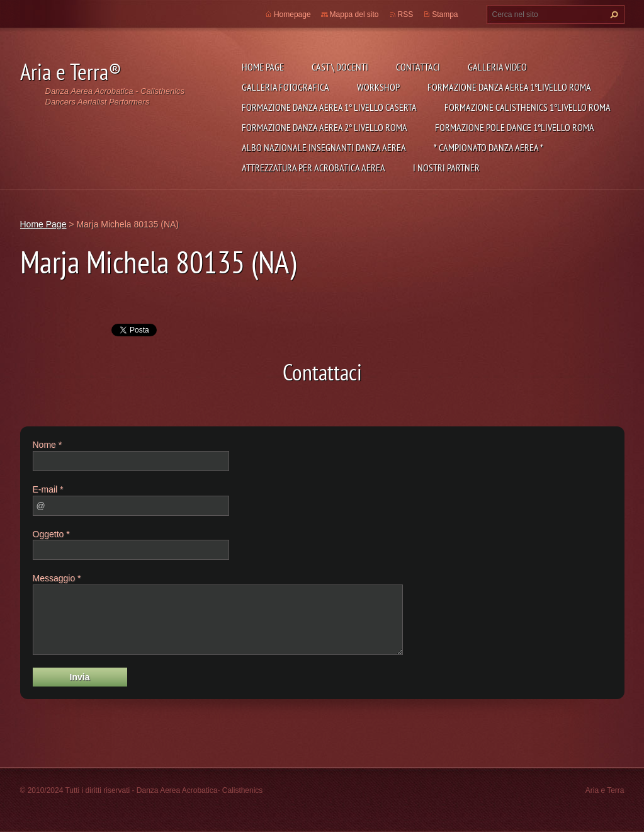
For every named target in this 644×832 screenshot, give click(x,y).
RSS (406, 14)
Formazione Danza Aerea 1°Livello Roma (509, 87)
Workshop (378, 87)
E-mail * (48, 489)
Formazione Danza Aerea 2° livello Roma (325, 127)
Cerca (613, 14)
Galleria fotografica (285, 87)
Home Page (263, 67)
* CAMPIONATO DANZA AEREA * (489, 147)
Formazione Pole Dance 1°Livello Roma (515, 127)
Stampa (445, 14)
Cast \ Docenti (340, 67)
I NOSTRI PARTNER (446, 168)
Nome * (48, 445)
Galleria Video (497, 67)
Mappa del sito (354, 14)
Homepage (292, 14)
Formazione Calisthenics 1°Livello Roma (528, 107)
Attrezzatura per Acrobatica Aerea (314, 168)
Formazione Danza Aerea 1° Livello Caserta (329, 107)
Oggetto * (51, 534)
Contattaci (418, 67)
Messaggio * (57, 578)
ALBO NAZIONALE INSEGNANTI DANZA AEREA (324, 147)
